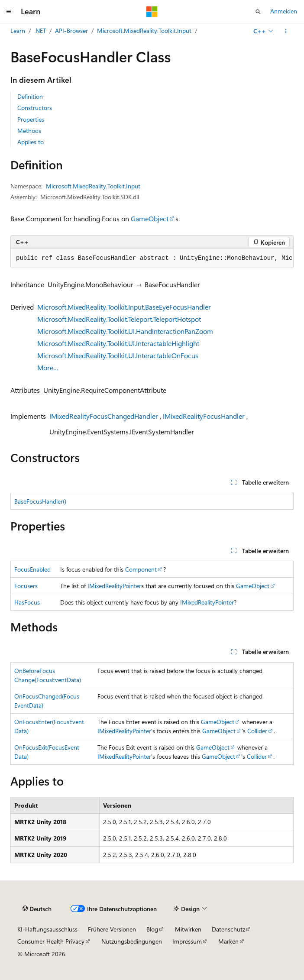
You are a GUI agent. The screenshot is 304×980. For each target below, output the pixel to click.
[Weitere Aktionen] (286, 31)
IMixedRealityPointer (114, 586)
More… (48, 367)
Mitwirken (188, 929)
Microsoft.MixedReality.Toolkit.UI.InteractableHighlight (118, 343)
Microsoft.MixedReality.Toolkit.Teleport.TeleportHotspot (119, 319)
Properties (31, 119)
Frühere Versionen (112, 929)
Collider (257, 731)
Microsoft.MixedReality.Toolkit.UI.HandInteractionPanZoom (125, 331)
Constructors (35, 108)
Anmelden (284, 11)
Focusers (26, 586)
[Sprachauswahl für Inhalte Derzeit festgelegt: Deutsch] (37, 909)
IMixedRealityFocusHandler (204, 416)
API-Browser (71, 31)
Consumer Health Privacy (51, 941)
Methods (29, 131)
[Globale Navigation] (9, 12)
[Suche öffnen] (258, 12)
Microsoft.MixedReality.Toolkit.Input (144, 31)
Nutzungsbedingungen (132, 941)
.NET (40, 31)
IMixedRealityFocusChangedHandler (104, 416)
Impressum (187, 941)
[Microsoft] (152, 12)
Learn (18, 31)
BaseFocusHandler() (40, 501)
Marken (228, 941)
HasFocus (27, 602)
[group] (152, 259)
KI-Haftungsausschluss (47, 929)
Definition (30, 96)
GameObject (150, 218)
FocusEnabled (32, 569)
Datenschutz (228, 929)
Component (141, 569)
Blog (152, 929)
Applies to (31, 142)
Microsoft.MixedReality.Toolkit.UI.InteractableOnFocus (118, 355)
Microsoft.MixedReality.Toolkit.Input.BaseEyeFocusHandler (124, 307)
